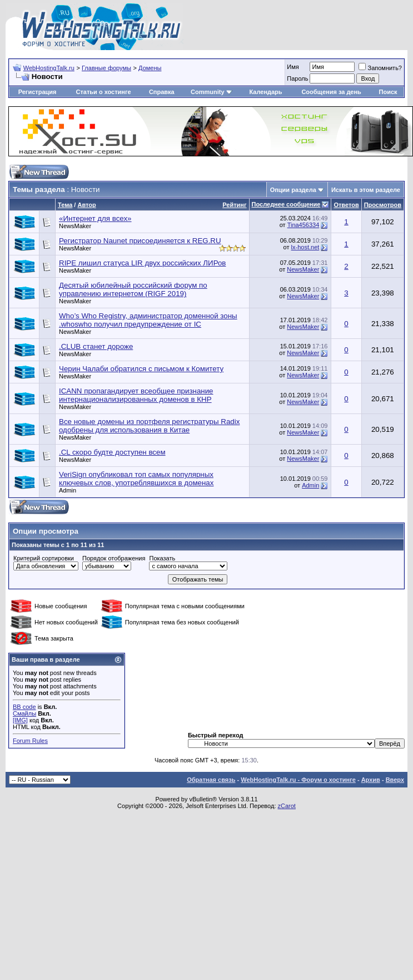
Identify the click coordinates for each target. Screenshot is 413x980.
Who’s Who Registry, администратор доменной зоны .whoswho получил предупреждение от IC (148, 320)
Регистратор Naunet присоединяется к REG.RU (140, 241)
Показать (162, 558)
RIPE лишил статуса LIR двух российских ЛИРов (142, 263)
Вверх (395, 780)
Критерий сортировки (44, 558)
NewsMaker (75, 226)
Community (212, 92)
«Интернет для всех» (95, 218)
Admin (68, 490)
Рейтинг (234, 205)
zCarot (287, 806)
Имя (293, 67)
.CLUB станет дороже (96, 346)
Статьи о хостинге (103, 92)
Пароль (297, 78)
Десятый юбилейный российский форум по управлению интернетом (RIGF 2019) (133, 289)
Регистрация (38, 92)
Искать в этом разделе (366, 190)
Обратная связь (211, 780)
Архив (371, 780)
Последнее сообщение (286, 204)
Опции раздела (293, 190)
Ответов (346, 205)
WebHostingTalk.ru (49, 68)
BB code (24, 707)
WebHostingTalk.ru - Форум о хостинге (298, 780)
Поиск (388, 92)
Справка (162, 92)
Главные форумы (106, 68)
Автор (86, 205)
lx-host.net (305, 247)
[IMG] (20, 720)
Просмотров (383, 205)
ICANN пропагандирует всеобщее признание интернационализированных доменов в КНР (136, 395)
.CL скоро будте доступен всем (112, 452)
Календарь (265, 92)
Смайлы (24, 713)
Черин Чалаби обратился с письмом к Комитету (141, 369)
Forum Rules (30, 741)
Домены (150, 68)
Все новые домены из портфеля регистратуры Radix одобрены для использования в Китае (149, 426)
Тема (65, 205)
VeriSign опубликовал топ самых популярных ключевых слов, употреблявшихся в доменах (136, 479)
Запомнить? (380, 68)
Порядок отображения (114, 558)
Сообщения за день (331, 92)
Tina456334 (303, 225)
